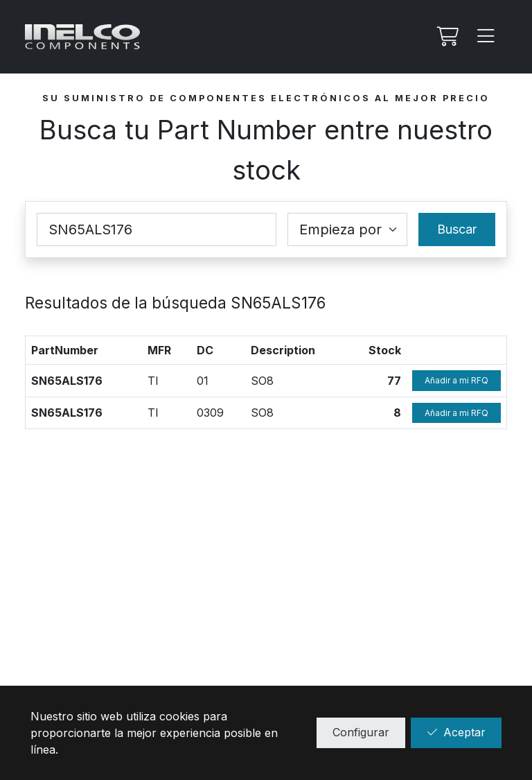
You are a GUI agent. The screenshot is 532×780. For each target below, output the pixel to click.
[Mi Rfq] (446, 37)
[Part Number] (157, 229)
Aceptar (456, 732)
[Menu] (486, 37)
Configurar (361, 732)
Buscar (457, 229)
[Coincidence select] (347, 229)
